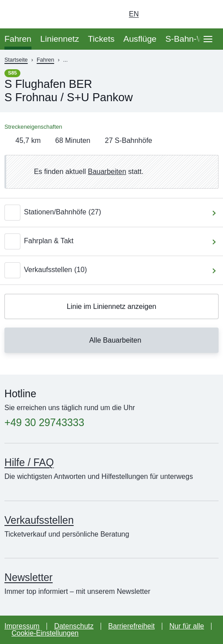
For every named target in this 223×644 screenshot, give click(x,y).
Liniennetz (60, 39)
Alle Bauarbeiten (110, 340)
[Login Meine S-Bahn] (158, 14)
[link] (111, 172)
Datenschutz (74, 626)
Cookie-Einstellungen (45, 633)
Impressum (22, 626)
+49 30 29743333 (44, 423)
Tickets (101, 39)
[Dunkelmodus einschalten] (183, 14)
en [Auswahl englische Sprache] (134, 14)
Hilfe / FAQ (29, 462)
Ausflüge (140, 39)
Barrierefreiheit (131, 626)
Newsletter (29, 577)
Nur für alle (187, 626)
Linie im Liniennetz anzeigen (112, 306)
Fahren (18, 39)
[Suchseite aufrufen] (208, 14)
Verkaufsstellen (39, 520)
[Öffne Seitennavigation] (208, 39)
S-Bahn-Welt (189, 39)
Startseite (16, 60)
